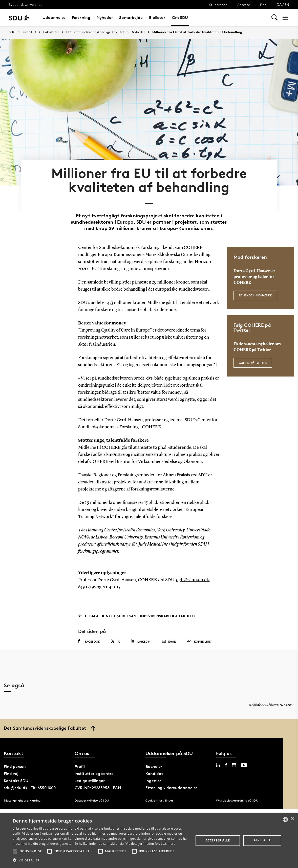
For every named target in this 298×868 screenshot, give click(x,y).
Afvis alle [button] (262, 840)
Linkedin (141, 636)
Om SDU (180, 18)
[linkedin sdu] (218, 761)
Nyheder (105, 18)
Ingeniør (153, 776)
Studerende (218, 5)
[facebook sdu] (226, 761)
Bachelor (154, 762)
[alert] (149, 841)
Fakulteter (51, 32)
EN (287, 4)
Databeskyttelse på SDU (92, 796)
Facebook (89, 636)
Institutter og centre (94, 769)
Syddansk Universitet (25, 4)
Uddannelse (54, 18)
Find (263, 5)
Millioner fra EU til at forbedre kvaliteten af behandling (197, 32)
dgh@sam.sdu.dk (193, 575)
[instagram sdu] (234, 761)
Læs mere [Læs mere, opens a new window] (168, 844)
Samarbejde (131, 18)
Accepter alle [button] (218, 840)
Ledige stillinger (90, 776)
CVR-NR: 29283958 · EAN (98, 783)
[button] (15, 851)
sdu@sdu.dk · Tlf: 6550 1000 (30, 783)
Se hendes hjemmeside (255, 290)
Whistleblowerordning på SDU (237, 796)
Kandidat (154, 769)
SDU (12, 32)
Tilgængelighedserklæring (22, 796)
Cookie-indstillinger (159, 796)
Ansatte (244, 5)
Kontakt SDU (16, 776)
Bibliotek (157, 18)
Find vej (11, 769)
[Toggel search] (275, 18)
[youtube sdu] (244, 761)
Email (169, 637)
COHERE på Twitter (253, 358)
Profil (80, 762)
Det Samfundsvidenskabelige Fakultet (95, 32)
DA (279, 4)
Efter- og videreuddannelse (172, 783)
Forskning (81, 18)
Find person (15, 762)
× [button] (292, 819)
